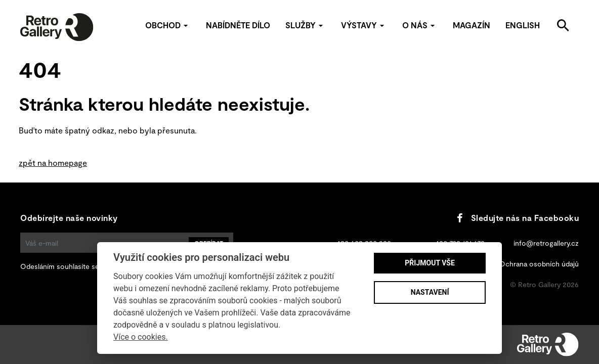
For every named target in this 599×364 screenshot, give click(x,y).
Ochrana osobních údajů (539, 264)
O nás (420, 25)
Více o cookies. (141, 337)
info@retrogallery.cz (546, 243)
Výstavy (364, 25)
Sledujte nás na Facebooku (518, 218)
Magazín (472, 25)
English (523, 25)
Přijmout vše (430, 263)
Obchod (168, 25)
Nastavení (430, 292)
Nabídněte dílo (238, 25)
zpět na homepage (53, 163)
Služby (306, 25)
